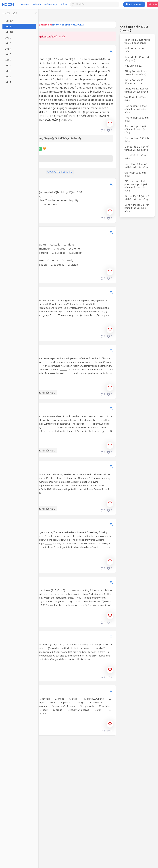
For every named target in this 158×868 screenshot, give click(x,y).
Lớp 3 (8, 71)
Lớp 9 (8, 38)
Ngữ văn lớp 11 (133, 66)
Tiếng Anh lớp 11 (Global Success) (134, 81)
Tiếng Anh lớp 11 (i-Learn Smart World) (136, 73)
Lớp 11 (9, 26)
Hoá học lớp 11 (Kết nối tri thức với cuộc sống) (136, 109)
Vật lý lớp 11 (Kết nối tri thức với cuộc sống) (137, 90)
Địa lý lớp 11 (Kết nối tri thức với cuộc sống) (137, 165)
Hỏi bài (37, 4)
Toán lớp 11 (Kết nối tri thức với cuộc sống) (137, 41)
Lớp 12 (9, 21)
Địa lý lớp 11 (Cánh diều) (135, 174)
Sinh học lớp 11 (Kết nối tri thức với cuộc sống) (136, 129)
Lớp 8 (8, 43)
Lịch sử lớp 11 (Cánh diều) (136, 157)
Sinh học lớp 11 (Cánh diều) (137, 140)
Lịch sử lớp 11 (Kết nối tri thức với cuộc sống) (137, 148)
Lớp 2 (8, 76)
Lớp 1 (8, 82)
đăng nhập (47, 36)
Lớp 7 (8, 49)
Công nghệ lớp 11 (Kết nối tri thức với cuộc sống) (137, 208)
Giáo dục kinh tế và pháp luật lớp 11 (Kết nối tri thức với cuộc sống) (136, 186)
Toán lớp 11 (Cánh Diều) (135, 50)
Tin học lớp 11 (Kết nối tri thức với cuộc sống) (137, 198)
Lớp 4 (8, 65)
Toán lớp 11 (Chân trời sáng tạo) (137, 59)
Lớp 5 (8, 60)
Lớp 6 (8, 54)
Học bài (25, 4)
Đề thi (64, 4)
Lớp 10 (9, 32)
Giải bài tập (51, 4)
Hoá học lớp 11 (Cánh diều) (137, 119)
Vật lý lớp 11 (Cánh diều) (135, 99)
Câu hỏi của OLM (46, 393)
